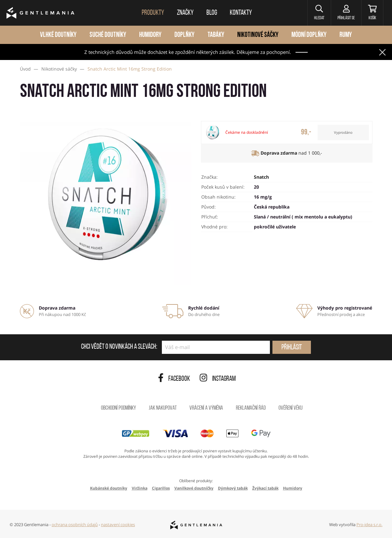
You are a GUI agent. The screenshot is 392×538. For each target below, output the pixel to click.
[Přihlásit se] (346, 13)
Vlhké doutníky (58, 35)
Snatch (261, 177)
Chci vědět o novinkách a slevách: (119, 347)
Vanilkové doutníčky (194, 488)
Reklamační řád (251, 408)
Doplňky (184, 35)
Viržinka (140, 488)
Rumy (346, 35)
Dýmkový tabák (233, 488)
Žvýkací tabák (265, 488)
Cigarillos (161, 488)
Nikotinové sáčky (258, 35)
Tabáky (216, 35)
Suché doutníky (108, 35)
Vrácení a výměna (206, 408)
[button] (319, 13)
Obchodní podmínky (118, 408)
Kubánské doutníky (109, 488)
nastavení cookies (118, 525)
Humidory (150, 35)
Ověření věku (291, 408)
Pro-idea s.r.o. (369, 525)
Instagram (218, 379)
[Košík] (372, 13)
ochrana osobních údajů (75, 525)
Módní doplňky (309, 35)
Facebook (174, 379)
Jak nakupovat (163, 408)
